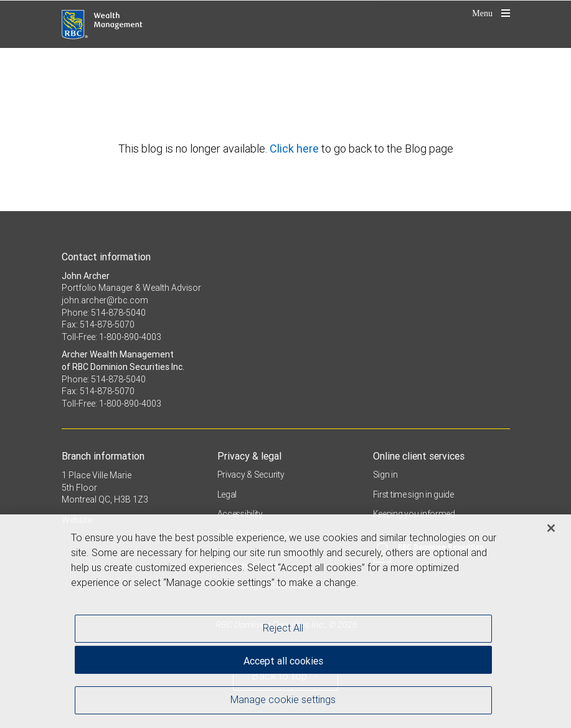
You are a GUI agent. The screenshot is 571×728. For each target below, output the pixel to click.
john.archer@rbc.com (105, 300)
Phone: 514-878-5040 (104, 313)
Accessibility (240, 514)
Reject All (283, 630)
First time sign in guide (413, 494)
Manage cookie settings (283, 702)
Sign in (385, 475)
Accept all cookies (283, 663)
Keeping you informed (414, 514)
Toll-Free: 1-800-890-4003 (111, 337)
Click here (295, 149)
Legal (227, 494)
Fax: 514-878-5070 (98, 324)
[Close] (551, 531)
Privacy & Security (251, 475)
